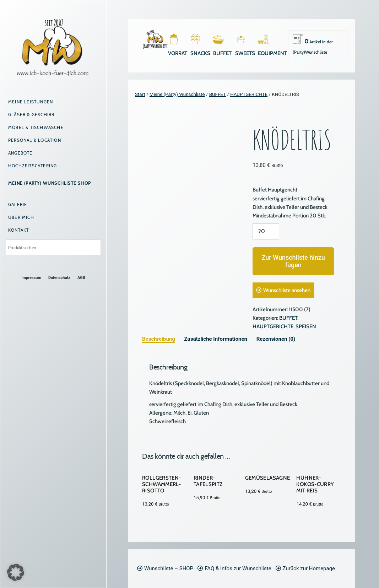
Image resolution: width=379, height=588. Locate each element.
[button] (16, 572)
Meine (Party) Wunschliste (177, 94)
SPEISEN (306, 327)
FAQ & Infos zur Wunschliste (238, 568)
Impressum (31, 278)
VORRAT (178, 53)
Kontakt (18, 230)
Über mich (21, 217)
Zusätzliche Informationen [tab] (216, 339)
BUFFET (222, 53)
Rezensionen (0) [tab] (276, 339)
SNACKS (200, 53)
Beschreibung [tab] (159, 339)
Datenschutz (59, 278)
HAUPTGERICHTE (249, 94)
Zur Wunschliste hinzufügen (293, 261)
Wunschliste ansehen (287, 290)
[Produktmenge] (266, 231)
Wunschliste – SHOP (169, 568)
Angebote (20, 153)
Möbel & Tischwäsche (36, 127)
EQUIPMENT (272, 53)
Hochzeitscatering (33, 166)
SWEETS (245, 53)
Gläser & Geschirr (31, 115)
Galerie (18, 204)
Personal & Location (35, 140)
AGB (81, 278)
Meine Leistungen (31, 102)
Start (140, 94)
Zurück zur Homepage (309, 568)
